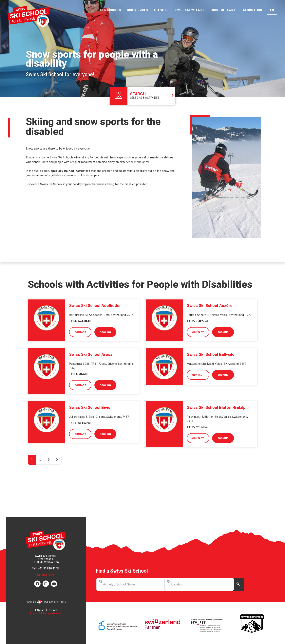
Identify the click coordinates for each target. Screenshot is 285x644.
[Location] (199, 584)
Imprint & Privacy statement (46, 613)
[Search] (238, 584)
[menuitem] (272, 10)
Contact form (46, 575)
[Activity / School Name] (131, 584)
